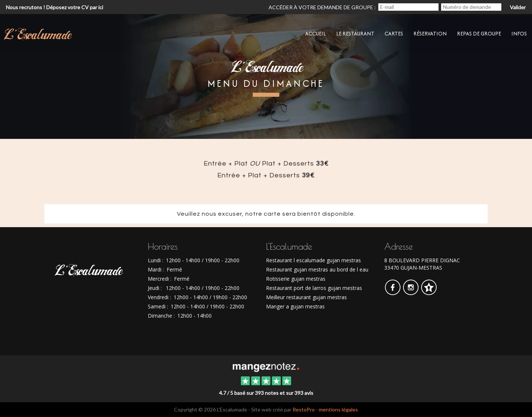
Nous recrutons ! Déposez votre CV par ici (54, 7)
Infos (519, 33)
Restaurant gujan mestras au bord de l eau (317, 269)
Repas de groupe (479, 33)
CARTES (394, 33)
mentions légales (338, 409)
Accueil (316, 33)
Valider (518, 7)
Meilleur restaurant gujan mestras (306, 297)
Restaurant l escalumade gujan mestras (313, 260)
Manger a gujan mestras (295, 306)
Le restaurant (355, 33)
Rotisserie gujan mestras (296, 279)
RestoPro (304, 409)
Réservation (430, 33)
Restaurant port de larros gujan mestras (314, 288)
